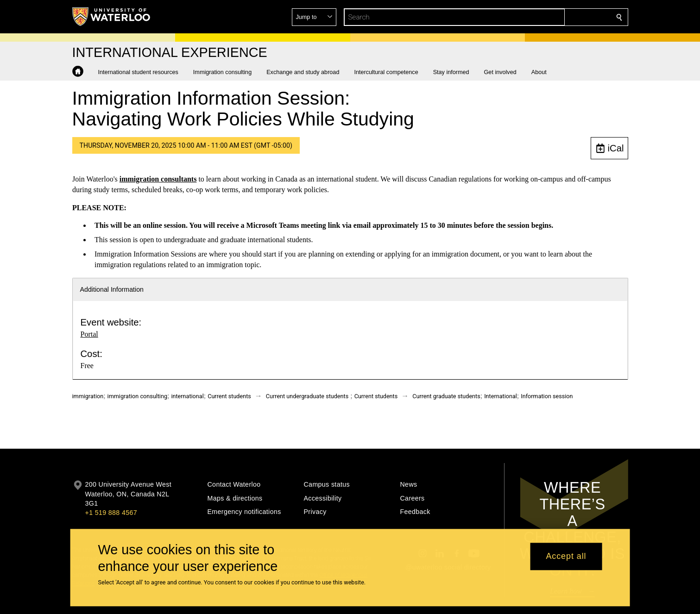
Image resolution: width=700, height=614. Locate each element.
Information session (547, 396)
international (187, 396)
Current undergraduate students (307, 396)
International (501, 396)
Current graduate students (446, 396)
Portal (89, 334)
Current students (229, 396)
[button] (552, 17)
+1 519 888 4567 (111, 513)
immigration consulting (137, 396)
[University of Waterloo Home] (112, 17)
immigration (88, 396)
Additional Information (112, 289)
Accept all (566, 557)
